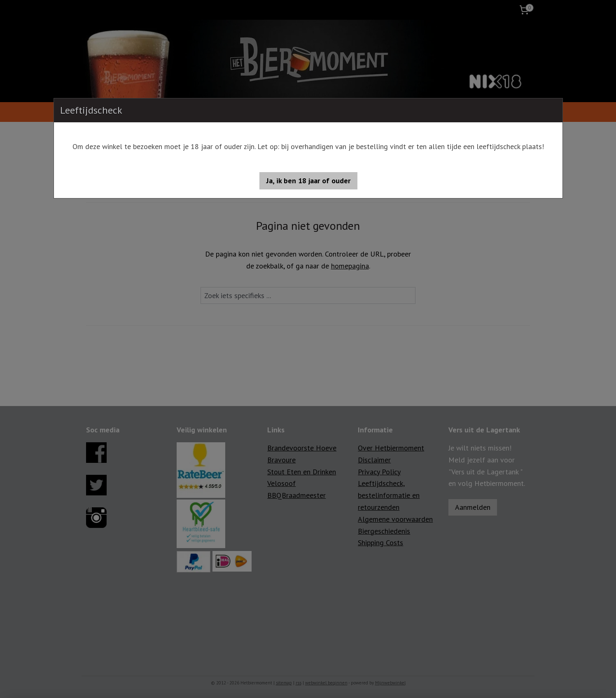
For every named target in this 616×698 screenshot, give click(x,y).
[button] (308, 181)
